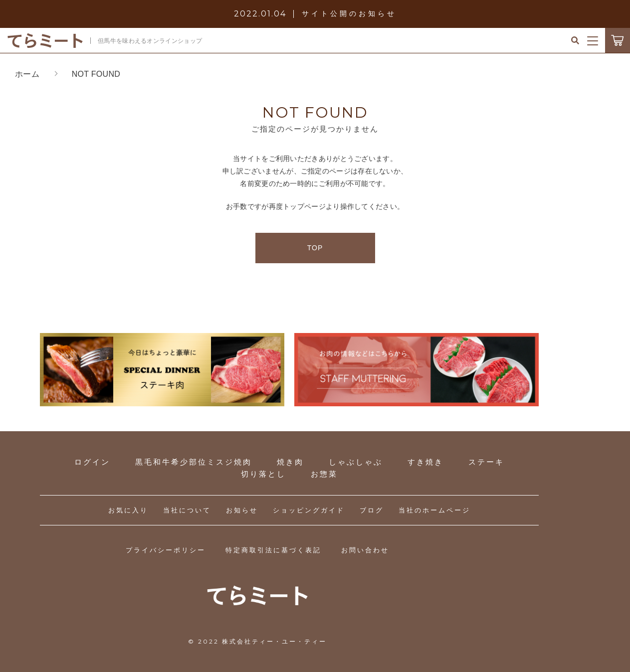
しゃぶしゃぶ (356, 462)
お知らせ (242, 510)
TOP (315, 248)
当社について (187, 510)
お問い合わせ (365, 550)
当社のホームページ (434, 510)
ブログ (372, 510)
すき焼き (425, 462)
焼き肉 (290, 462)
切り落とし (263, 474)
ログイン (92, 462)
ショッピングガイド (309, 510)
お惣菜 (324, 474)
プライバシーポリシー (166, 550)
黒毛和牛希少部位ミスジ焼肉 (194, 462)
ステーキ (486, 462)
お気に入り (128, 510)
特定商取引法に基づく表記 (273, 550)
